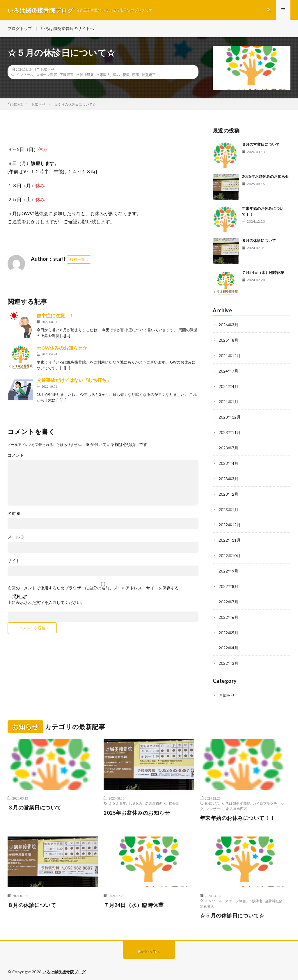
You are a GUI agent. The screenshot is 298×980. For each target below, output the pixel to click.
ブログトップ (20, 29)
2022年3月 (228, 659)
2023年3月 (228, 477)
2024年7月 (228, 371)
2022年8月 (228, 583)
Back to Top (149, 946)
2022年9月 (228, 568)
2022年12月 (230, 522)
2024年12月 (230, 356)
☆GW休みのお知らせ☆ (62, 349)
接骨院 (174, 798)
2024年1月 (228, 401)
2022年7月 (228, 598)
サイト (14, 561)
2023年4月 (228, 462)
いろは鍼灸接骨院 (236, 798)
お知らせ (47, 70)
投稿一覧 (77, 260)
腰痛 (126, 75)
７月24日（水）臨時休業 (263, 273)
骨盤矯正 (149, 75)
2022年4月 (228, 643)
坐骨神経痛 (85, 75)
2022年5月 (228, 628)
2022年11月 (230, 537)
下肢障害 (67, 75)
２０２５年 (117, 798)
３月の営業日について (261, 145)
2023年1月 (228, 507)
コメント (16, 456)
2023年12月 (230, 416)
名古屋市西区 (156, 798)
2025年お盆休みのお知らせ (265, 177)
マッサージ (215, 803)
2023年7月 (228, 447)
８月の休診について (259, 241)
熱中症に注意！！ (55, 316)
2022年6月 (228, 613)
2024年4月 (228, 386)
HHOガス (212, 798)
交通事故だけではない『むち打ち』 (74, 381)
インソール (25, 75)
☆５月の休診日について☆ (232, 910)
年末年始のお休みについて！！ (238, 813)
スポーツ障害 (47, 75)
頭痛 (136, 75)
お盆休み (136, 798)
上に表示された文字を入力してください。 (46, 603)
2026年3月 (228, 326)
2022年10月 (230, 553)
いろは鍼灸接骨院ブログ (64, 967)
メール (16, 538)
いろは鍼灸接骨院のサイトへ (68, 29)
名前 (14, 514)
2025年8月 (228, 341)
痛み (116, 75)
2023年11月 (230, 431)
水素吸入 (103, 75)
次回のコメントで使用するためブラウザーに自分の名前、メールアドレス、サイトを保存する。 (95, 589)
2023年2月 (228, 492)
